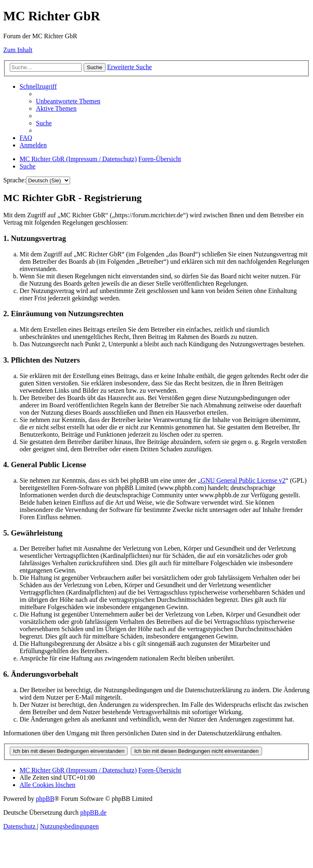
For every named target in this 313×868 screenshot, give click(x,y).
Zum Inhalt (18, 50)
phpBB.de (93, 812)
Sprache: (15, 180)
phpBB (45, 799)
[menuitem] (68, 101)
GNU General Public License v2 (243, 480)
